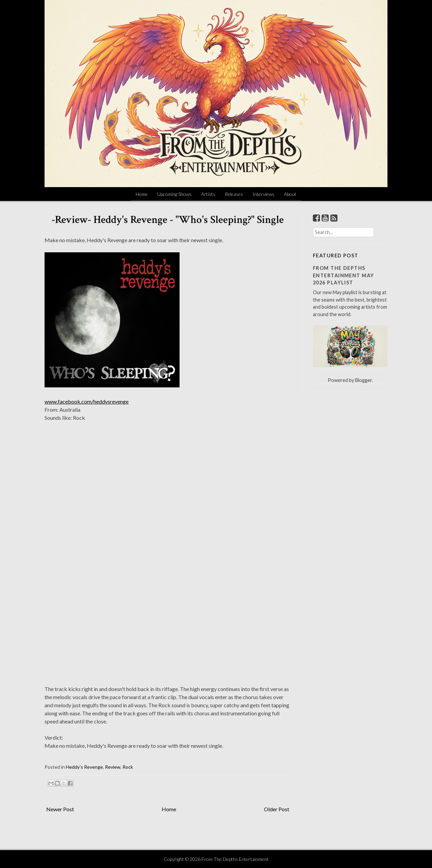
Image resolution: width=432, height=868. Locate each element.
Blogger (363, 380)
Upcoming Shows (174, 194)
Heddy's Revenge (84, 767)
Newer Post (60, 809)
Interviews (263, 194)
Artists (208, 194)
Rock (128, 767)
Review (113, 767)
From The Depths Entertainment (235, 859)
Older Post (277, 809)
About (290, 194)
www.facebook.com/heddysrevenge (87, 401)
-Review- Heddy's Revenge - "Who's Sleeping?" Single (168, 220)
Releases (234, 194)
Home (142, 194)
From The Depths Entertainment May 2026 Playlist (343, 275)
